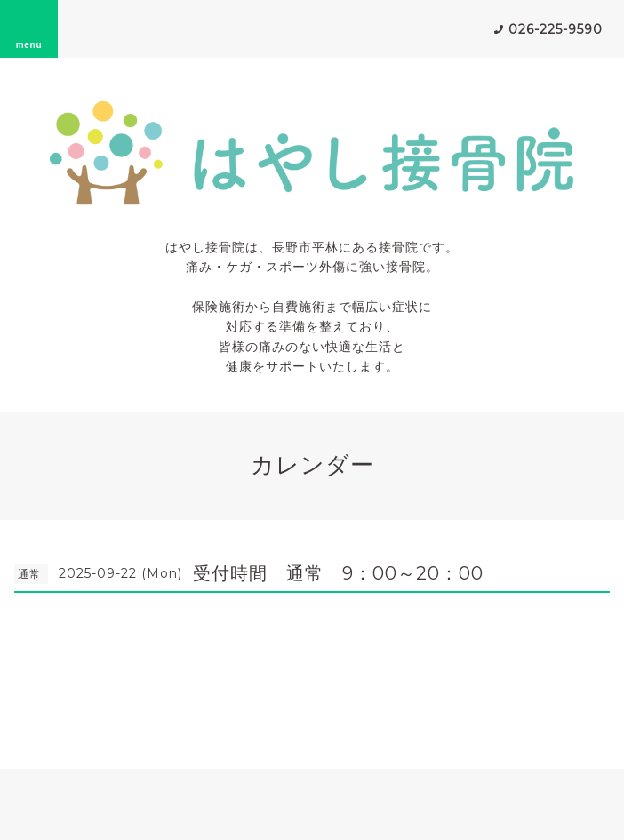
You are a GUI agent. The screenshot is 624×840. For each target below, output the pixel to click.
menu (29, 28)
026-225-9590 (556, 29)
